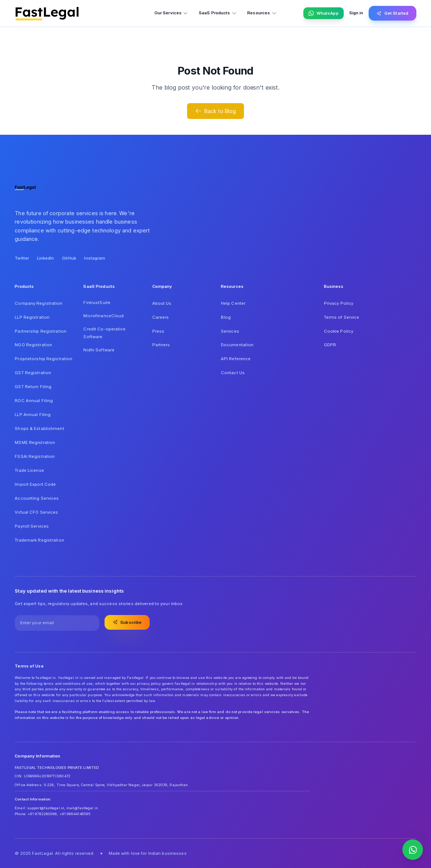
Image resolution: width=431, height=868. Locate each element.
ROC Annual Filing (34, 401)
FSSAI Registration (35, 456)
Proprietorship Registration (43, 359)
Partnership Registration (41, 331)
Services (230, 331)
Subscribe (127, 622)
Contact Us (233, 373)
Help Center (233, 303)
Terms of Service (342, 317)
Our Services (171, 13)
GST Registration (33, 373)
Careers (161, 317)
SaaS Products (218, 13)
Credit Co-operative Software (104, 333)
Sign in (356, 13)
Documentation (237, 345)
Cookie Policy (339, 331)
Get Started (392, 13)
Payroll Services (32, 526)
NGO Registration (33, 345)
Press (158, 331)
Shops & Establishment (39, 428)
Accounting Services (37, 498)
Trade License (29, 470)
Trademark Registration (39, 540)
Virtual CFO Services (36, 512)
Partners (161, 345)
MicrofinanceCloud (103, 316)
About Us (162, 303)
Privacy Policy (339, 303)
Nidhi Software (99, 350)
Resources (262, 13)
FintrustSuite (97, 303)
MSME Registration (35, 442)
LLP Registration (32, 317)
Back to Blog (216, 111)
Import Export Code (35, 484)
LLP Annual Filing (33, 415)
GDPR (330, 345)
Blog (226, 317)
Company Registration (39, 303)
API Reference (236, 359)
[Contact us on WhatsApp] (413, 850)
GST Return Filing (33, 387)
